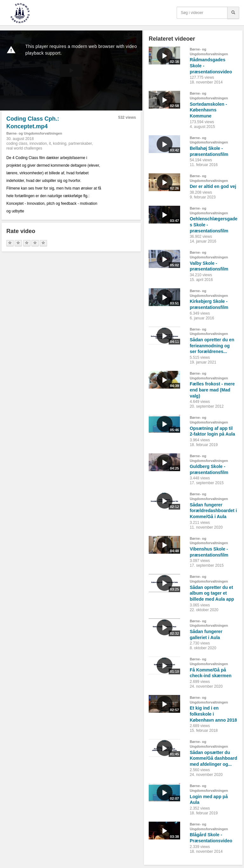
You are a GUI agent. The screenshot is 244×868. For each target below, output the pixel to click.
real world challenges (24, 148)
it (50, 144)
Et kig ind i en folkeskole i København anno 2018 (213, 714)
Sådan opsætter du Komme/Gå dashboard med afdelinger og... (213, 758)
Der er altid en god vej (213, 186)
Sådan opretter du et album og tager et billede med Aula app (212, 593)
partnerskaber (80, 144)
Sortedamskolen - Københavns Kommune (208, 110)
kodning (60, 144)
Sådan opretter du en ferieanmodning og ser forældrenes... (212, 346)
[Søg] (233, 13)
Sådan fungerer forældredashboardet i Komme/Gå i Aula (213, 511)
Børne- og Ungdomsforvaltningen (34, 133)
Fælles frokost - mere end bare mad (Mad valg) (212, 390)
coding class (17, 144)
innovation (38, 144)
